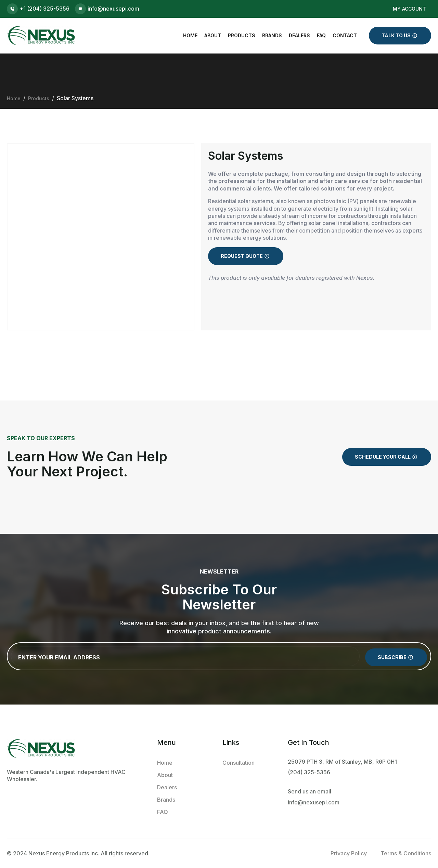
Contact (345, 35)
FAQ (321, 35)
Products (242, 35)
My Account (409, 9)
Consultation (239, 763)
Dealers (299, 35)
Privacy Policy (349, 853)
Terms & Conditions (406, 853)
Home (190, 35)
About (213, 35)
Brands (272, 35)
